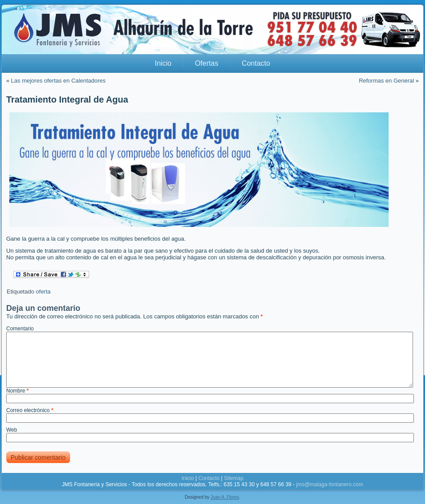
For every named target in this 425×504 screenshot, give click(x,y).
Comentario (20, 329)
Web (12, 430)
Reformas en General (386, 81)
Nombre (18, 391)
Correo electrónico (30, 410)
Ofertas (206, 63)
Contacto (256, 63)
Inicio (163, 63)
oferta (43, 292)
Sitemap (234, 478)
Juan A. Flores (225, 497)
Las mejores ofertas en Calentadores (58, 81)
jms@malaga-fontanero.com (329, 484)
